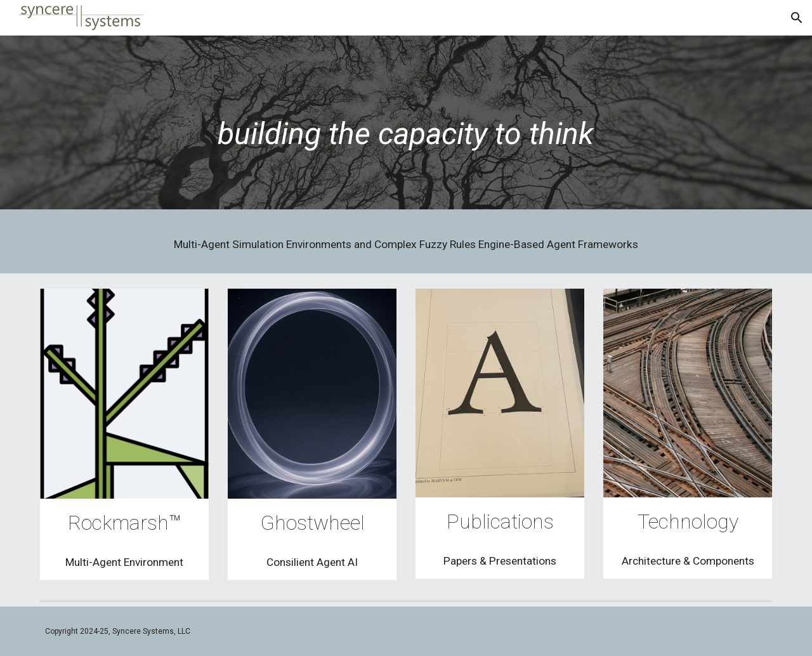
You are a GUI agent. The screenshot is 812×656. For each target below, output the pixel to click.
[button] (797, 18)
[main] (406, 126)
